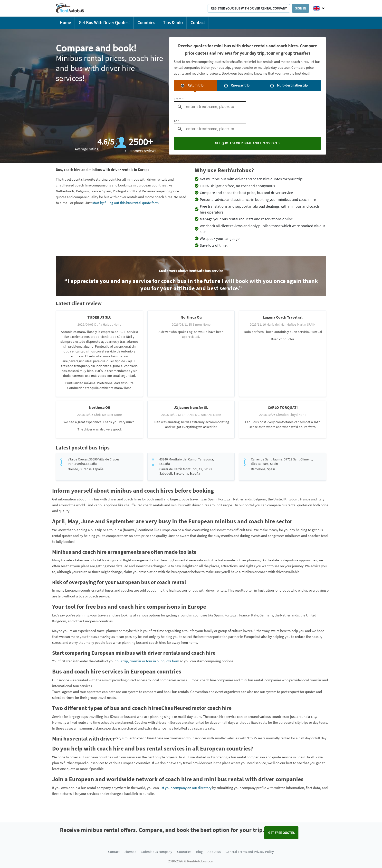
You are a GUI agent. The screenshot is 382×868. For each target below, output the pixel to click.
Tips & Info (173, 23)
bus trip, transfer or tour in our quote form (148, 661)
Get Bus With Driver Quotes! (104, 23)
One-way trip (237, 85)
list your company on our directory (186, 788)
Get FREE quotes (281, 833)
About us (214, 852)
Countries (146, 23)
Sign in (301, 8)
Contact (198, 23)
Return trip (192, 85)
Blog (199, 852)
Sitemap (130, 852)
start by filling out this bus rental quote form (125, 203)
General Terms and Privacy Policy (250, 852)
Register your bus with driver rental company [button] (249, 8)
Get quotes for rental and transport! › (248, 143)
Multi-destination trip (289, 85)
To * (177, 121)
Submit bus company (157, 852)
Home (65, 23)
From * (179, 99)
